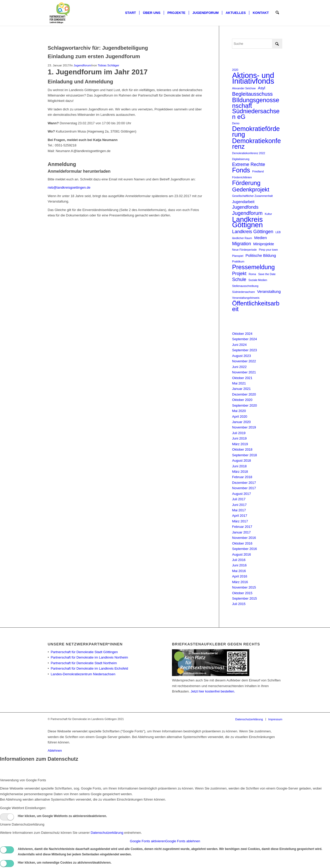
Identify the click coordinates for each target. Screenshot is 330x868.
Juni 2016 (239, 565)
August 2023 (241, 356)
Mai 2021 (239, 383)
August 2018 (241, 461)
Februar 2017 (242, 527)
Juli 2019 (239, 433)
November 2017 (244, 488)
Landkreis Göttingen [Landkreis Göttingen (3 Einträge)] (253, 232)
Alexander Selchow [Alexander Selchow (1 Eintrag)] (244, 88)
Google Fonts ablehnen (183, 841)
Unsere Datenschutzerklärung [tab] (22, 824)
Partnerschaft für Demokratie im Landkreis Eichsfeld (89, 668)
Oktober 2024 (242, 334)
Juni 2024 (239, 345)
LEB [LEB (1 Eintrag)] (278, 232)
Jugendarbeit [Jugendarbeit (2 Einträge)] (243, 202)
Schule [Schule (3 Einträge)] (239, 279)
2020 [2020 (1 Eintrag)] (235, 70)
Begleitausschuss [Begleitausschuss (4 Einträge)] (252, 94)
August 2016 (241, 554)
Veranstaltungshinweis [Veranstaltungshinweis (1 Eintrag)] (246, 298)
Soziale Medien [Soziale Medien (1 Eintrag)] (258, 280)
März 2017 (240, 521)
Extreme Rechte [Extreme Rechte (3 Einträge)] (249, 164)
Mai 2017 (239, 510)
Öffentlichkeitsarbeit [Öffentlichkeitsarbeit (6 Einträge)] (256, 306)
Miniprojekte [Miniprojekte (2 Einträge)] (264, 244)
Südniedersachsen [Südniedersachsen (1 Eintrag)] (243, 292)
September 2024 (244, 339)
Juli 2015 (239, 604)
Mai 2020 (239, 411)
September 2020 (244, 405)
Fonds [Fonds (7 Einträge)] (241, 170)
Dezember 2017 (244, 483)
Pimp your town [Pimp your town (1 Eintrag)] (268, 250)
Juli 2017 (239, 499)
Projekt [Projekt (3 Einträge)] (239, 274)
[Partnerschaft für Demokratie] (60, 13)
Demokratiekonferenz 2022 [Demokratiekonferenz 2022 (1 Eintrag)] (249, 153)
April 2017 (240, 516)
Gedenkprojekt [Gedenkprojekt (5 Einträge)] (251, 190)
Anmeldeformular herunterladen (79, 171)
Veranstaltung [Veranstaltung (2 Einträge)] (269, 291)
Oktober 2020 (242, 400)
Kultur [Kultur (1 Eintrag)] (268, 214)
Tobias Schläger (108, 65)
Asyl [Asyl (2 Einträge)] (261, 88)
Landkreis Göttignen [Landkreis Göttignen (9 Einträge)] (247, 222)
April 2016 (240, 576)
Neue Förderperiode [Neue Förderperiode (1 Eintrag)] (244, 250)
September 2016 (244, 549)
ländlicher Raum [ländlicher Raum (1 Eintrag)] (242, 238)
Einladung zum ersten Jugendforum (94, 56)
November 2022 (244, 361)
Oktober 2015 (242, 593)
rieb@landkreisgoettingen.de (69, 187)
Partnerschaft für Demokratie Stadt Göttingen (84, 652)
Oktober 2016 (242, 543)
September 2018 (244, 455)
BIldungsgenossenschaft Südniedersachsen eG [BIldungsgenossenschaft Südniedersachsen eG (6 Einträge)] (256, 108)
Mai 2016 (239, 571)
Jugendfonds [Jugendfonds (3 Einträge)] (245, 207)
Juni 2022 (239, 367)
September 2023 (244, 350)
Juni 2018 (239, 466)
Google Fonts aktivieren (148, 841)
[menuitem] (130, 13)
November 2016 (244, 538)
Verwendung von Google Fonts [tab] (23, 780)
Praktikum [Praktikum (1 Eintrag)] (238, 261)
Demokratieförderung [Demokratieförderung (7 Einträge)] (256, 132)
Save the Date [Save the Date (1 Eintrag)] (267, 274)
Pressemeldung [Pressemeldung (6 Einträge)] (253, 267)
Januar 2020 (241, 422)
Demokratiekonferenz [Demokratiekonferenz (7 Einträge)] (256, 144)
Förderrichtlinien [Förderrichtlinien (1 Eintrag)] (242, 177)
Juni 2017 (239, 505)
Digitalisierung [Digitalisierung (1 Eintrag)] (241, 159)
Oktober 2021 (242, 378)
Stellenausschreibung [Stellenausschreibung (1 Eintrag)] (245, 286)
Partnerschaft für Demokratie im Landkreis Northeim (89, 657)
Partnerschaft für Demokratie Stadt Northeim (84, 663)
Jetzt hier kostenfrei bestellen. (213, 691)
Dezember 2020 (244, 394)
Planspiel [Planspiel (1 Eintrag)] (238, 256)
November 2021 (244, 372)
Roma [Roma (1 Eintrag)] (252, 274)
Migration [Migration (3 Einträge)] (241, 244)
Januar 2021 (241, 389)
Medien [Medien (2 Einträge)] (261, 238)
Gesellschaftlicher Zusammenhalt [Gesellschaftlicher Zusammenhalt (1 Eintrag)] (252, 196)
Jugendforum (82, 65)
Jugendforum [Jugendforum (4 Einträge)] (247, 213)
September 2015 (244, 598)
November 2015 (244, 587)
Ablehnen (55, 751)
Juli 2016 (239, 560)
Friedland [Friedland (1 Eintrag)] (258, 171)
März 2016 (240, 582)
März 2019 (240, 444)
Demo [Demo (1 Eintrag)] (236, 123)
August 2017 (241, 494)
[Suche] (277, 13)
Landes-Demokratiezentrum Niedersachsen (83, 674)
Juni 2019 (239, 438)
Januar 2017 (241, 532)
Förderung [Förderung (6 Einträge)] (246, 183)
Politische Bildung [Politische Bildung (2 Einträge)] (261, 255)
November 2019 (244, 427)
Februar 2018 (242, 477)
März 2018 (240, 472)
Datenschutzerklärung (107, 833)
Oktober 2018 (242, 449)
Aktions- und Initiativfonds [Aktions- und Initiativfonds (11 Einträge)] (253, 78)
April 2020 (240, 417)
